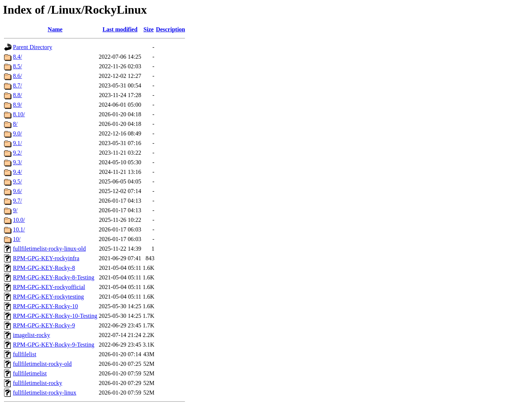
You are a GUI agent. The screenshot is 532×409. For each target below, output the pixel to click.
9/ (15, 210)
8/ (15, 124)
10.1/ (19, 229)
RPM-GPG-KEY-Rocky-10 (45, 306)
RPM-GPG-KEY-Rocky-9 (44, 325)
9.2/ (17, 153)
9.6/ (17, 191)
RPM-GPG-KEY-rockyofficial (49, 287)
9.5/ (17, 181)
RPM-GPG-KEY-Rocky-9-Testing (54, 345)
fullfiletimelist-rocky (37, 383)
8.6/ (17, 76)
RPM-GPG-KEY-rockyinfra (46, 258)
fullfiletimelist (30, 373)
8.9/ (17, 105)
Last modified (120, 29)
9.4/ (17, 172)
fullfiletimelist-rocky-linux (45, 393)
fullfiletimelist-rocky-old (42, 364)
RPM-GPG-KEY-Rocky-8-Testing (54, 277)
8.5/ (17, 66)
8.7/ (17, 85)
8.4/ (17, 57)
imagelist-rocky (31, 335)
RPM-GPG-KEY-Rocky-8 (44, 268)
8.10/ (19, 114)
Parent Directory (33, 47)
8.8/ (17, 95)
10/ (17, 239)
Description (170, 29)
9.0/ (17, 133)
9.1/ (17, 143)
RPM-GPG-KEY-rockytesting (48, 297)
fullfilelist (25, 354)
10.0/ (19, 220)
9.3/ (17, 162)
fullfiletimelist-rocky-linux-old (49, 249)
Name (55, 29)
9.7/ (17, 201)
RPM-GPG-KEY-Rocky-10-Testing (55, 316)
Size (149, 29)
